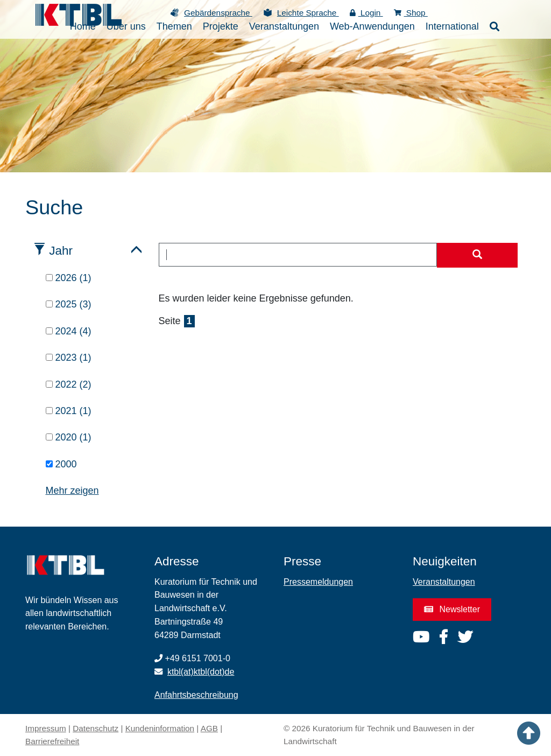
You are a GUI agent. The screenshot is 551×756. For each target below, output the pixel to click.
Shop (411, 13)
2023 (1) (69, 358)
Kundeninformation (160, 728)
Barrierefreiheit (52, 741)
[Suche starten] (477, 255)
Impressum (46, 728)
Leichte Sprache (308, 13)
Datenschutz (96, 728)
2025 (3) (69, 304)
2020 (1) (69, 437)
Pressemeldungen (318, 582)
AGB (209, 728)
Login (366, 13)
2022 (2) (69, 384)
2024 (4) (69, 331)
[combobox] (298, 255)
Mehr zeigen (72, 491)
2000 (61, 464)
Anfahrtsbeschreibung (196, 695)
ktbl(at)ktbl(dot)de (201, 672)
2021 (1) (69, 411)
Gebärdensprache (218, 13)
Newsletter (452, 609)
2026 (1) (69, 278)
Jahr (61, 251)
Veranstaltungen (444, 582)
